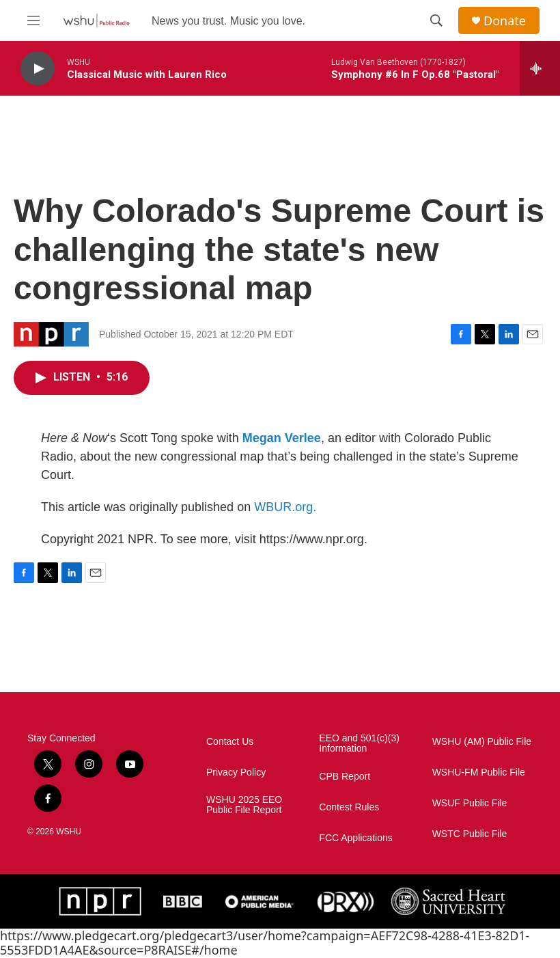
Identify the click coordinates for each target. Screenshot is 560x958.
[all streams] (540, 68)
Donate (505, 21)
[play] (38, 69)
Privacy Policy (236, 772)
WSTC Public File (470, 834)
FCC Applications (355, 838)
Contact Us (230, 742)
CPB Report (345, 777)
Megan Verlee (282, 438)
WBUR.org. (285, 507)
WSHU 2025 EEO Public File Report (244, 805)
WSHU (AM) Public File (482, 742)
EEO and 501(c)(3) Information (359, 744)
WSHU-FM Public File (479, 772)
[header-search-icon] (436, 20)
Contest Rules (349, 807)
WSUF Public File (470, 803)
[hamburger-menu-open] (33, 20)
